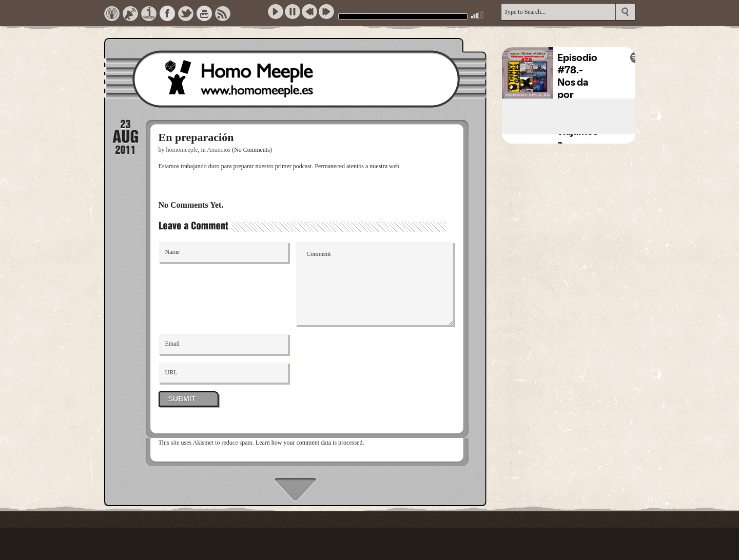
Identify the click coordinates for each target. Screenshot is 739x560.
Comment (374, 284)
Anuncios (219, 150)
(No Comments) (252, 150)
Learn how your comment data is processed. (310, 443)
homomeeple (182, 150)
